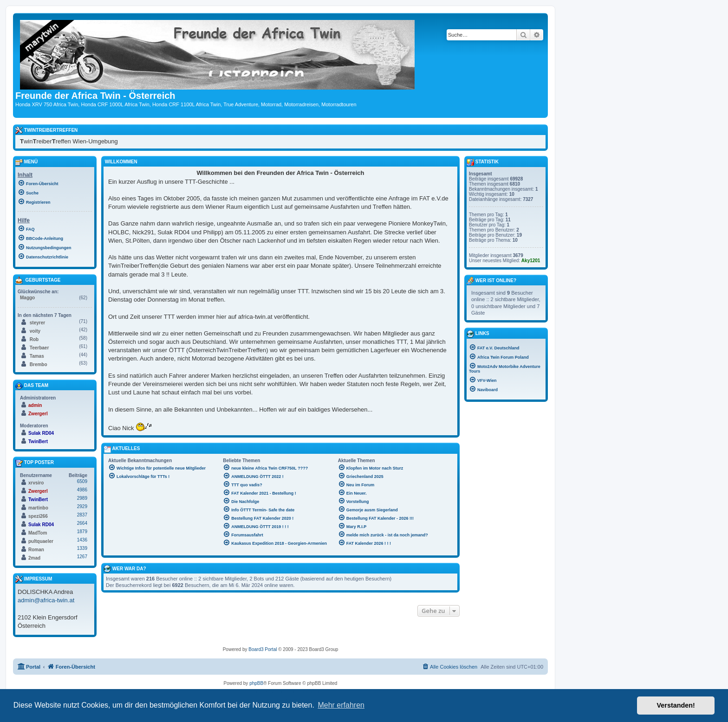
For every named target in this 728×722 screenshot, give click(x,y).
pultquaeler (41, 541)
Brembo (39, 364)
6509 (82, 481)
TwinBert (38, 442)
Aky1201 (531, 261)
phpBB (256, 683)
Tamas (37, 356)
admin (35, 405)
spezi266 (38, 516)
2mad (34, 558)
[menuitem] (55, 183)
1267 (82, 557)
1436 (82, 540)
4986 (82, 490)
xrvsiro (36, 483)
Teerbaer (39, 348)
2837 (82, 515)
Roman (36, 550)
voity (35, 331)
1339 (82, 548)
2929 (82, 506)
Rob (34, 339)
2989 (82, 498)
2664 (82, 523)
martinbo (38, 508)
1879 (82, 532)
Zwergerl (38, 414)
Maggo (27, 298)
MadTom (38, 533)
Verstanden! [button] (676, 705)
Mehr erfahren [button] (341, 705)
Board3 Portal (263, 649)
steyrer (37, 323)
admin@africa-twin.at (46, 600)
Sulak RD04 (41, 433)
